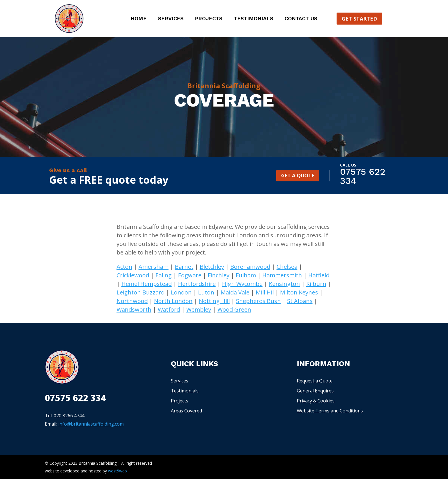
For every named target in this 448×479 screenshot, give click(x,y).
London (181, 292)
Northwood (132, 301)
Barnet (184, 267)
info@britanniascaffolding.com (91, 424)
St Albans (300, 301)
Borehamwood (250, 267)
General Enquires (315, 391)
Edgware (190, 275)
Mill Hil (265, 292)
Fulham (246, 275)
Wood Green (234, 309)
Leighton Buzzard (141, 292)
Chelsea (287, 267)
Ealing (164, 275)
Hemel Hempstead (147, 284)
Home (139, 19)
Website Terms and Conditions (330, 411)
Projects (209, 19)
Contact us (301, 19)
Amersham (154, 267)
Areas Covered (186, 411)
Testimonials (253, 19)
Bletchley (212, 267)
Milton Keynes (299, 292)
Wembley (199, 309)
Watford (169, 309)
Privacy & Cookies (316, 401)
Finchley (219, 275)
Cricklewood (133, 275)
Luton (206, 292)
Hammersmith (282, 275)
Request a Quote (315, 381)
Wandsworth (134, 309)
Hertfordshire (197, 284)
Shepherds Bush (258, 301)
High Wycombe (242, 284)
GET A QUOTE (298, 175)
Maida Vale (235, 292)
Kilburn (316, 284)
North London (173, 301)
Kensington (284, 284)
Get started (359, 19)
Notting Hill (214, 301)
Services (171, 19)
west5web (117, 471)
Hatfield (319, 275)
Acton (124, 267)
